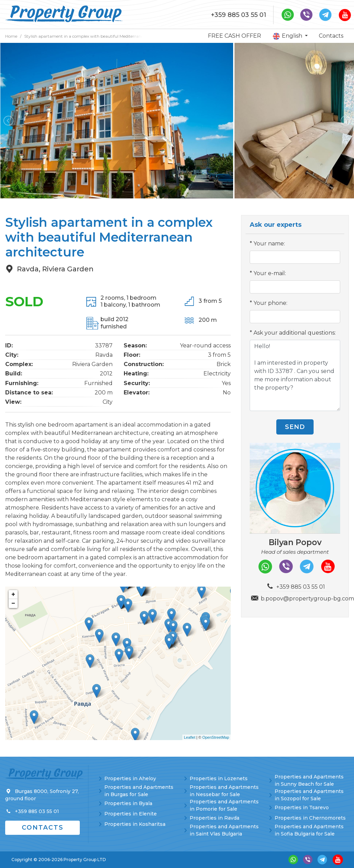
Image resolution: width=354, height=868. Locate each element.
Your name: (269, 244)
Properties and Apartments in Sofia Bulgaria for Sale (309, 830)
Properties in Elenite (131, 814)
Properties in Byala (128, 803)
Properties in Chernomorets (310, 818)
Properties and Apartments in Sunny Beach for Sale (309, 780)
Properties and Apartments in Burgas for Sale (139, 791)
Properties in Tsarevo (302, 808)
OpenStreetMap (216, 737)
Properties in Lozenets (219, 778)
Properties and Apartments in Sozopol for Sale (309, 795)
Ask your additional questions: (295, 333)
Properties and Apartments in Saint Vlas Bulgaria (224, 830)
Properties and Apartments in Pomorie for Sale (224, 805)
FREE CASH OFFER (235, 36)
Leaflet (190, 737)
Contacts (331, 36)
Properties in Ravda (214, 818)
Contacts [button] (43, 828)
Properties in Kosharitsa (135, 824)
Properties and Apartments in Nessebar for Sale (224, 791)
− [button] (13, 604)
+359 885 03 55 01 (239, 15)
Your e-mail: (270, 273)
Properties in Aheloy (130, 778)
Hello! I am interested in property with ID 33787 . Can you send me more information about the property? (295, 375)
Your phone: (270, 303)
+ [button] (13, 595)
